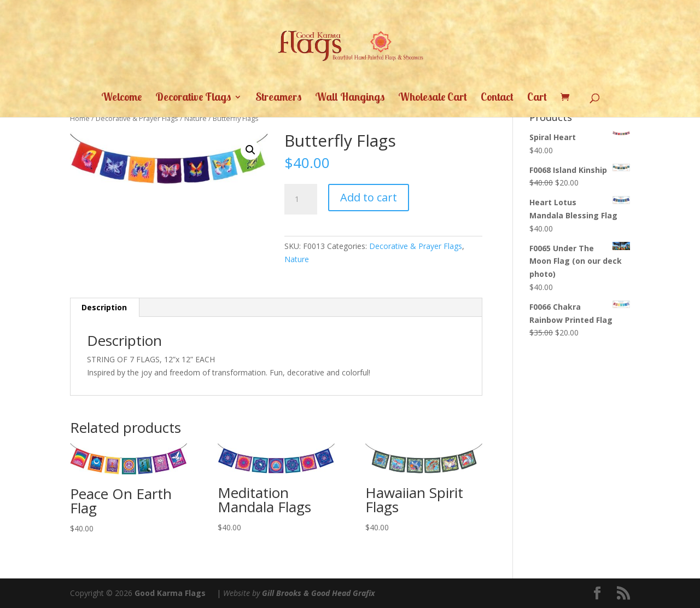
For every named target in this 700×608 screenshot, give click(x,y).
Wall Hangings (350, 98)
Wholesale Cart (433, 98)
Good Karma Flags (170, 593)
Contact (497, 98)
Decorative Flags (193, 98)
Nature (196, 118)
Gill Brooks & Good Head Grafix (318, 593)
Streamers (278, 98)
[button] (250, 150)
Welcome (121, 98)
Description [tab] (104, 307)
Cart (537, 98)
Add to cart (369, 197)
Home (80, 118)
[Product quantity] (301, 199)
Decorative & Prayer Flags (137, 118)
